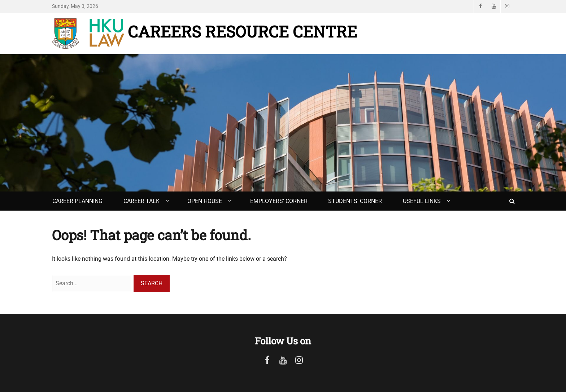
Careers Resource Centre (242, 31)
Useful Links (422, 201)
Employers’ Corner (279, 201)
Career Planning (77, 201)
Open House (205, 201)
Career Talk (141, 201)
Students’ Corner (355, 201)
